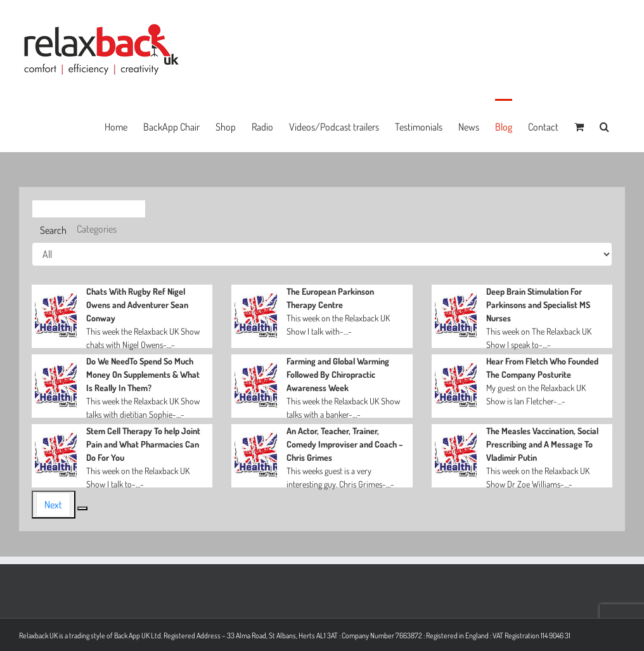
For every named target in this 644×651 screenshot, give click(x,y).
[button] (604, 126)
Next (53, 505)
